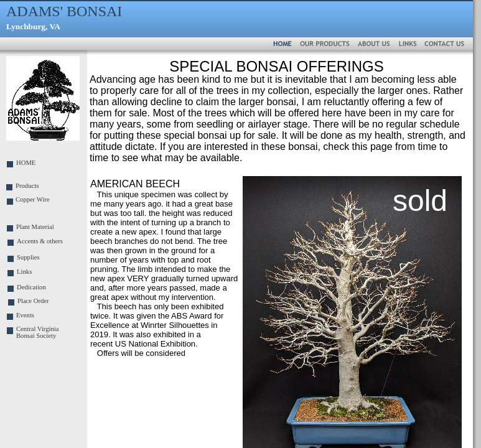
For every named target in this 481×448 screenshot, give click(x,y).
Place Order (33, 301)
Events (25, 315)
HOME (26, 163)
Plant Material (35, 227)
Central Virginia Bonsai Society (38, 332)
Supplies (28, 257)
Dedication (31, 287)
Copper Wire (33, 199)
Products (27, 186)
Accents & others (40, 241)
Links (24, 272)
